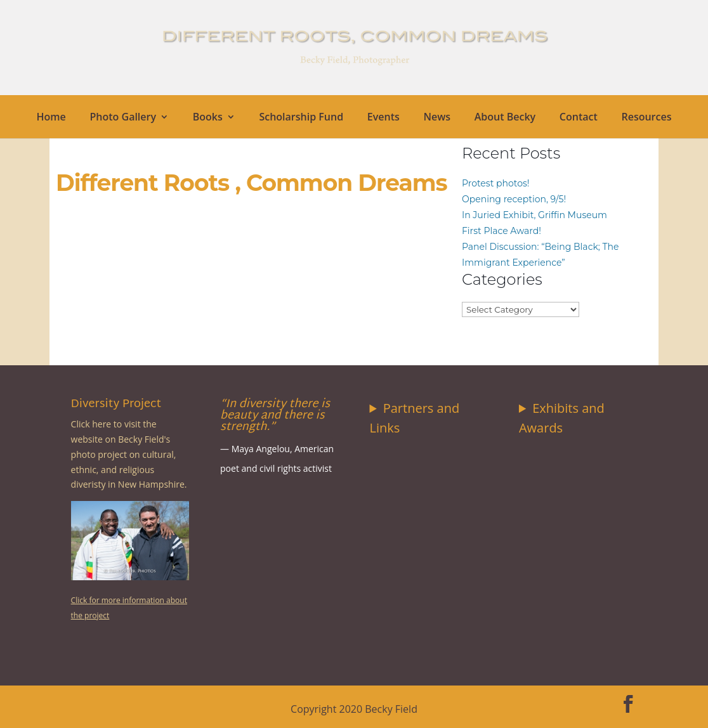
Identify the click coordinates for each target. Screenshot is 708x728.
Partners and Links (415, 418)
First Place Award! (501, 231)
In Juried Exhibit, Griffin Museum (534, 215)
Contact (579, 118)
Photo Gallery (123, 118)
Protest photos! (495, 183)
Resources (646, 118)
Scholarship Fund (301, 118)
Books (208, 118)
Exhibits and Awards (562, 418)
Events (383, 118)
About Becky (505, 118)
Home (51, 118)
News (437, 118)
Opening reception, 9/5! (514, 199)
